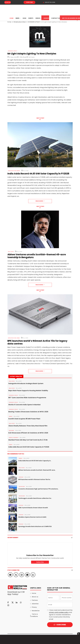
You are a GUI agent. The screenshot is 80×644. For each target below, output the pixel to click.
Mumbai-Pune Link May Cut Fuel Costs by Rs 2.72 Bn (26, 440)
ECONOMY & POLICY (12, 51)
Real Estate (11, 252)
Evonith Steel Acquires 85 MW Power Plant (23, 419)
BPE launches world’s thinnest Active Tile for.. (34, 479)
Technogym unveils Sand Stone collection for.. (34, 498)
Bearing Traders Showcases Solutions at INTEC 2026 (26, 412)
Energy (11, 416)
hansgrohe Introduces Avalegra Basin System (24, 384)
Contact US (56, 18)
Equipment (11, 431)
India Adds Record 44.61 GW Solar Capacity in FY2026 (27, 447)
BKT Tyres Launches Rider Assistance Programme (25, 398)
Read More (40, 201)
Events (31, 18)
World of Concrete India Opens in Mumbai (23, 405)
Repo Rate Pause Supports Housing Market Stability (26, 391)
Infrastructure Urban (13, 338)
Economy (21, 477)
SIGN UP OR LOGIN (49, 2)
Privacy (34, 607)
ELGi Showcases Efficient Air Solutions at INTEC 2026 (26, 433)
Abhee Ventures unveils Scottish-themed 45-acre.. (36, 470)
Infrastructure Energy (14, 171)
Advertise (8, 2)
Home (12, 18)
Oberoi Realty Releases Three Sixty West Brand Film (26, 426)
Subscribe (27, 2)
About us (35, 597)
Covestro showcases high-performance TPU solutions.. (38, 489)
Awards (46, 18)
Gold (24, 18)
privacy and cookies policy (59, 612)
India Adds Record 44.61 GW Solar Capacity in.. (34, 461)
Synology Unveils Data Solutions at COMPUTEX (34, 526)
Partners (35, 600)
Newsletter (36, 611)
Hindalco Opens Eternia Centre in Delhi (32, 517)
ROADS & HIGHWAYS (13, 438)
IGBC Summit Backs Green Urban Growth (32, 508)
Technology (22, 487)
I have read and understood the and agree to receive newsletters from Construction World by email (61, 615)
